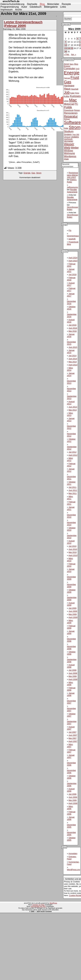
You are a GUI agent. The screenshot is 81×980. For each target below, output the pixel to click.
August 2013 (71, 403)
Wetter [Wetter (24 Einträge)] (75, 148)
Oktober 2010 (71, 529)
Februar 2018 (71, 279)
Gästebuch (36, 7)
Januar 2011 (71, 508)
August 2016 (71, 321)
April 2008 (73, 679)
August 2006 (71, 790)
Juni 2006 (73, 797)
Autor (24, 7)
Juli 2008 (72, 670)
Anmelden (73, 854)
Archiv (19, 10)
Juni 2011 (73, 490)
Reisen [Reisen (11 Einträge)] (77, 110)
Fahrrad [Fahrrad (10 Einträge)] (67, 78)
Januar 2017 (71, 295)
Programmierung (10, 7)
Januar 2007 (71, 756)
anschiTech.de (11, 1)
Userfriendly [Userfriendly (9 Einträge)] (68, 139)
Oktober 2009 (71, 591)
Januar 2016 (71, 335)
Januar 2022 (71, 270)
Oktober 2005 (71, 839)
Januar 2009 (71, 632)
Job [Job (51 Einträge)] (67, 92)
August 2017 (71, 284)
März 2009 (70, 622)
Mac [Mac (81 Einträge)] (73, 100)
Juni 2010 (73, 549)
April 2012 (73, 455)
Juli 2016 (72, 325)
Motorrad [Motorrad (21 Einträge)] (69, 104)
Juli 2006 (72, 794)
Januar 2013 (71, 420)
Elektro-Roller (72, 181)
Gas (33, 173)
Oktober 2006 (71, 777)
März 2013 (70, 414)
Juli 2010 (72, 546)
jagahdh (72, 239)
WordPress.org (73, 870)
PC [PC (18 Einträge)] (76, 104)
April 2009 (73, 617)
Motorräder (53, 4)
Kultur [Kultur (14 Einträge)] (67, 96)
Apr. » (74, 54)
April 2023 (73, 261)
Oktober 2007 (71, 715)
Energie (27, 173)
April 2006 (73, 803)
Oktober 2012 (71, 440)
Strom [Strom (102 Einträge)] (75, 127)
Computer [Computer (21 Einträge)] (69, 68)
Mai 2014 (73, 362)
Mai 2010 (73, 552)
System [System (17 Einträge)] (68, 134)
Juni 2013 (73, 407)
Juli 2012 (72, 452)
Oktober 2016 (71, 308)
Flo (70, 230)
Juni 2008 (73, 673)
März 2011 (70, 498)
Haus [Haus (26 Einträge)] (67, 89)
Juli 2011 (72, 487)
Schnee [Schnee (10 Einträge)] (67, 119)
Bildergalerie (51, 7)
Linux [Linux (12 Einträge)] (66, 101)
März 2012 (70, 459)
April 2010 (73, 555)
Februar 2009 (71, 627)
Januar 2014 (71, 374)
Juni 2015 (73, 347)
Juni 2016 (73, 328)
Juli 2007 (72, 732)
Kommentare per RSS (38, 906)
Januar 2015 (71, 351)
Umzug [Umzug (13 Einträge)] (67, 137)
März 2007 (70, 746)
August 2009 (71, 604)
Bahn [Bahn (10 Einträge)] (72, 64)
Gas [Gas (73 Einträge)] (67, 82)
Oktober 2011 (71, 483)
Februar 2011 (71, 503)
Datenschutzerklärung (12, 4)
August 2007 (71, 728)
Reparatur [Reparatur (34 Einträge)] (71, 116)
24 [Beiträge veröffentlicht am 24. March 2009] (69, 48)
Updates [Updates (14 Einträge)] (75, 137)
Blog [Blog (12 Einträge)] (76, 64)
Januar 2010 (71, 570)
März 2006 (70, 808)
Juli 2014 (72, 356)
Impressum (7, 10)
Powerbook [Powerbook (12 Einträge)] (69, 110)
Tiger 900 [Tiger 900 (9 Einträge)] (76, 135)
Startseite (32, 4)
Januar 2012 (71, 470)
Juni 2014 (73, 359)
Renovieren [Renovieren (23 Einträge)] (71, 113)
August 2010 (71, 542)
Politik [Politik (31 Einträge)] (68, 107)
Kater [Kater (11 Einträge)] (72, 93)
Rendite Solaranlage (72, 191)
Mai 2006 (73, 800)
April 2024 (73, 258)
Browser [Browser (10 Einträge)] (67, 66)
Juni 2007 (73, 735)
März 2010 (70, 560)
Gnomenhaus (73, 236)
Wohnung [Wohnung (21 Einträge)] (69, 153)
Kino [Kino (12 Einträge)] (77, 93)
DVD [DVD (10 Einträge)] (77, 69)
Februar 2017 (71, 289)
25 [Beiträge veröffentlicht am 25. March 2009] (72, 48)
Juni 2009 (73, 611)
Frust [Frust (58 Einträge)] (75, 77)
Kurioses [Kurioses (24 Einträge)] (75, 96)
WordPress (53, 903)
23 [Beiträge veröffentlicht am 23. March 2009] (66, 48)
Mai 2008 (73, 676)
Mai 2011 (73, 493)
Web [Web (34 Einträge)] (67, 148)
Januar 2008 (71, 694)
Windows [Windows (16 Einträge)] (68, 151)
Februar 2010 (71, 565)
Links (63, 7)
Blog (42, 4)
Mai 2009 (73, 614)
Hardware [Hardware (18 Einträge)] (69, 86)
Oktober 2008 (71, 653)
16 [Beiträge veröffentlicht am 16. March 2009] (66, 45)
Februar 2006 (71, 813)
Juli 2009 (72, 608)
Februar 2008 (71, 689)
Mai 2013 (73, 410)
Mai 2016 (73, 331)
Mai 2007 (73, 738)
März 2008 (70, 684)
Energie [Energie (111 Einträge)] (72, 73)
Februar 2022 (71, 265)
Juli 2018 (72, 275)
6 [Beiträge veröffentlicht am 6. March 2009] (78, 39)
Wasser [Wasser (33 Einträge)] (69, 144)
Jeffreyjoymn (72, 187)
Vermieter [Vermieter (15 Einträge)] (68, 141)
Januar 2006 (71, 818)
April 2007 (73, 741)
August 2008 (71, 666)
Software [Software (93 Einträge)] (72, 122)
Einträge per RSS (38, 905)
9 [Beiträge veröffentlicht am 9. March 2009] (66, 42)
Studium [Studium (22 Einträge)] (69, 131)
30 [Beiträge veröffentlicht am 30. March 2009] (66, 52)
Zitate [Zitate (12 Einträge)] (66, 159)
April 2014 (73, 365)
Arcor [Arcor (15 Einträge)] (66, 64)
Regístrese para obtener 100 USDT (72, 175)
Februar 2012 (71, 465)
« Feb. (67, 54)
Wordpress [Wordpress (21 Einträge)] (70, 156)
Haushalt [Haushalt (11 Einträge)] (75, 89)
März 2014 (70, 369)
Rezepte (66, 4)
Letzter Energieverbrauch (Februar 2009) (23, 24)
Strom (39, 173)
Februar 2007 (71, 751)
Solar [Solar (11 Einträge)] (66, 128)
